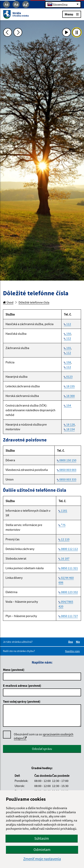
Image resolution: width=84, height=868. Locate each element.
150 (69, 334)
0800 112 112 (69, 549)
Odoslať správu (42, 749)
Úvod (8, 302)
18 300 (70, 396)
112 (69, 324)
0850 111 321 (69, 568)
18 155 (70, 386)
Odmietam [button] (42, 850)
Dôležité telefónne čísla (34, 302)
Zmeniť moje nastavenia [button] (42, 859)
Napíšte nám (72, 651)
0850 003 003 (68, 470)
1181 (64, 511)
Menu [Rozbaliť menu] (72, 14)
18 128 (70, 424)
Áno (71, 642)
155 (69, 348)
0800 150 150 (68, 460)
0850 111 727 (69, 616)
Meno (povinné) (14, 670)
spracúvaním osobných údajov (44, 736)
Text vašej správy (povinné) (22, 701)
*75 (63, 525)
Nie (78, 642)
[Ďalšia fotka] (18, 32)
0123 (69, 377)
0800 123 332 (69, 592)
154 (69, 405)
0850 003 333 (68, 479)
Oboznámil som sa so (44, 736)
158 (69, 362)
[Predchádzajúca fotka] (7, 32)
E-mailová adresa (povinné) (22, 686)
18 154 (70, 429)
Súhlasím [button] (42, 838)
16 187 (65, 558)
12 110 (65, 539)
